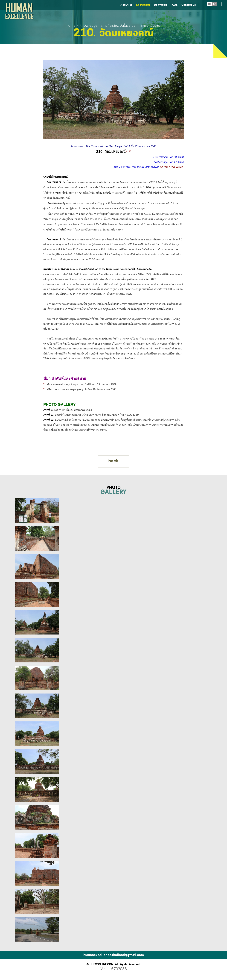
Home (71, 26)
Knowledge (143, 8)
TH (210, 7)
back (113, 461)
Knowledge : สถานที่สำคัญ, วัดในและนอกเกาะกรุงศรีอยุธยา (120, 26)
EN (215, 7)
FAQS (174, 8)
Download (160, 8)
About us (126, 8)
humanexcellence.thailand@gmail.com (114, 955)
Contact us (189, 8)
